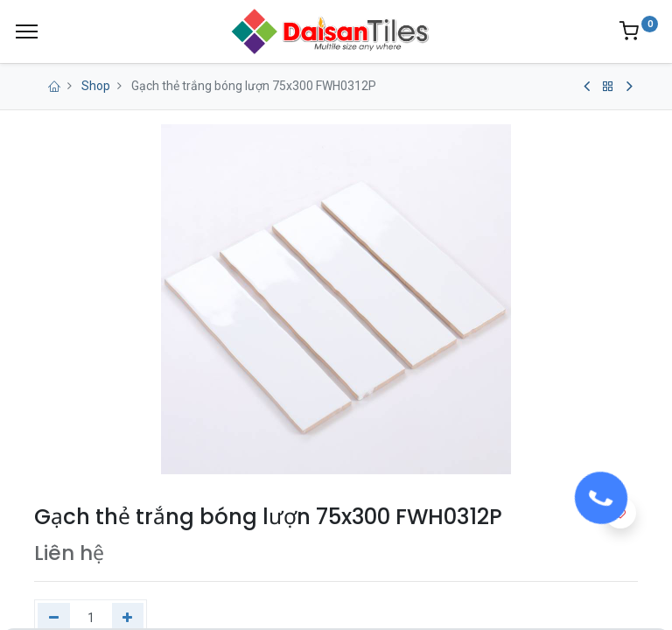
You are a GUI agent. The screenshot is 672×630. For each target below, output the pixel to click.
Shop (96, 86)
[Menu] (27, 31)
